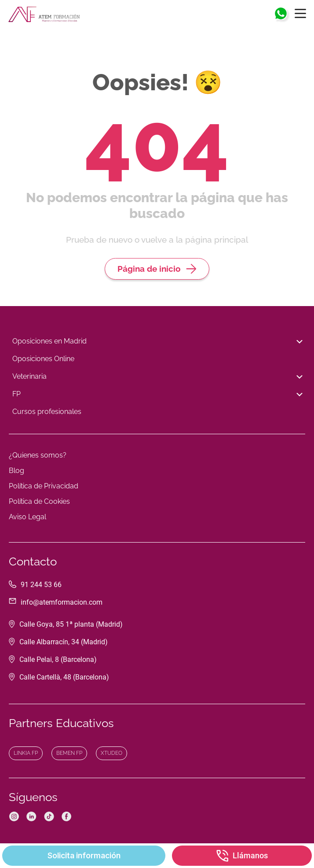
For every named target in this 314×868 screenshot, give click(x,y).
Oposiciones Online (43, 359)
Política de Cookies (39, 501)
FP (157, 395)
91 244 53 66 (41, 585)
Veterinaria (157, 377)
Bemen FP (69, 753)
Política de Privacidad (44, 486)
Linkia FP (26, 753)
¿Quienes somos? (38, 455)
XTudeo (111, 753)
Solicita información (84, 855)
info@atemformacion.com (62, 602)
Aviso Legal (27, 517)
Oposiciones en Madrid (157, 342)
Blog (16, 471)
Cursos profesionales (47, 412)
